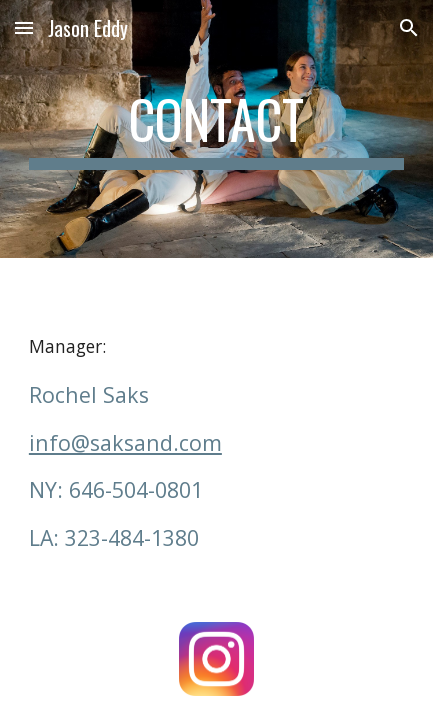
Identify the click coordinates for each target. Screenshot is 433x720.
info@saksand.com (125, 442)
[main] (216, 129)
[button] (24, 27)
